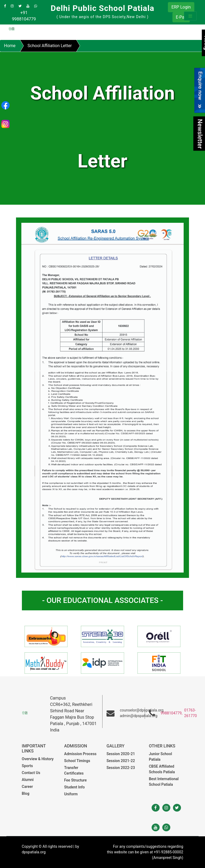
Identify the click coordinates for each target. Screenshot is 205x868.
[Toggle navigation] (190, 16)
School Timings (77, 761)
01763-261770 (190, 713)
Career (27, 787)
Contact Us (31, 773)
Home (10, 46)
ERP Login (181, 7)
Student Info (74, 787)
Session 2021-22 (121, 761)
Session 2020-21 (121, 754)
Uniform (71, 794)
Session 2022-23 (121, 768)
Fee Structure (75, 780)
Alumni (28, 780)
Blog (26, 793)
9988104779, (172, 713)
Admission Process (80, 754)
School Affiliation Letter (50, 46)
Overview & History (38, 759)
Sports (27, 766)
